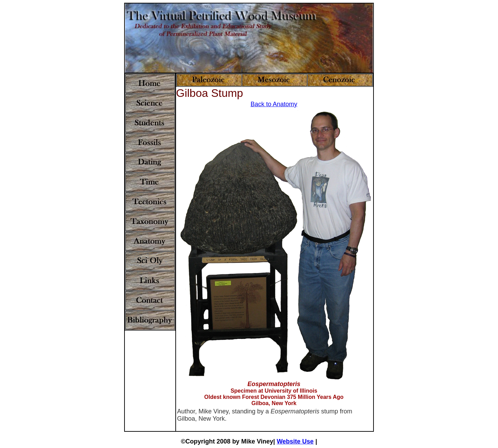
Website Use (295, 441)
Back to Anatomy (274, 104)
